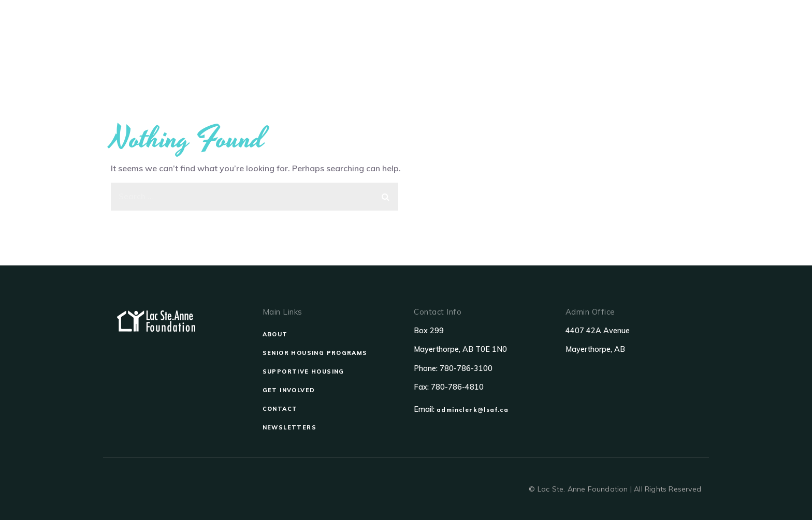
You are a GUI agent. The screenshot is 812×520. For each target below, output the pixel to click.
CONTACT (280, 409)
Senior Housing (375, 38)
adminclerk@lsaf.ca (473, 410)
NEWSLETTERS (289, 427)
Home (266, 38)
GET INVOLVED (289, 390)
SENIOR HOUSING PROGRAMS (315, 353)
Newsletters (677, 38)
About (311, 38)
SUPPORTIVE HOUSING (303, 372)
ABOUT (275, 334)
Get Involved (553, 38)
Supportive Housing (467, 38)
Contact (616, 38)
